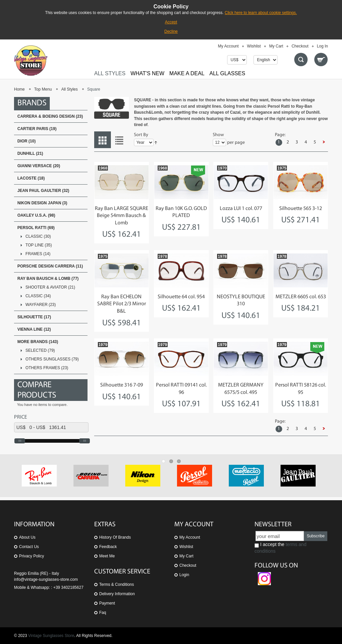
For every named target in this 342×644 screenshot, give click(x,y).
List (119, 140)
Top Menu (43, 89)
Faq (103, 613)
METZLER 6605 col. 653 (301, 297)
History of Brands (115, 537)
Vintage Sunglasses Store (51, 636)
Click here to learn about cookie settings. (261, 13)
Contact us (29, 547)
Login (184, 575)
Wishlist (254, 46)
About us (27, 537)
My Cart (276, 46)
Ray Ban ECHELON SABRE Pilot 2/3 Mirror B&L (122, 304)
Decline (171, 31)
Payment (107, 603)
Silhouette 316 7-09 (122, 385)
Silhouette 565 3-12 (301, 209)
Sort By (141, 135)
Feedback (108, 547)
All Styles (69, 89)
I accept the (280, 548)
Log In (322, 46)
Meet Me (107, 556)
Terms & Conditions (117, 584)
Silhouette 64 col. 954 (181, 297)
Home (19, 89)
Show (218, 135)
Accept (171, 22)
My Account (228, 46)
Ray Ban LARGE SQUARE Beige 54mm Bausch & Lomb (122, 216)
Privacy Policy (32, 556)
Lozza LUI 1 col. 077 (241, 209)
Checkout (300, 46)
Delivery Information (117, 594)
